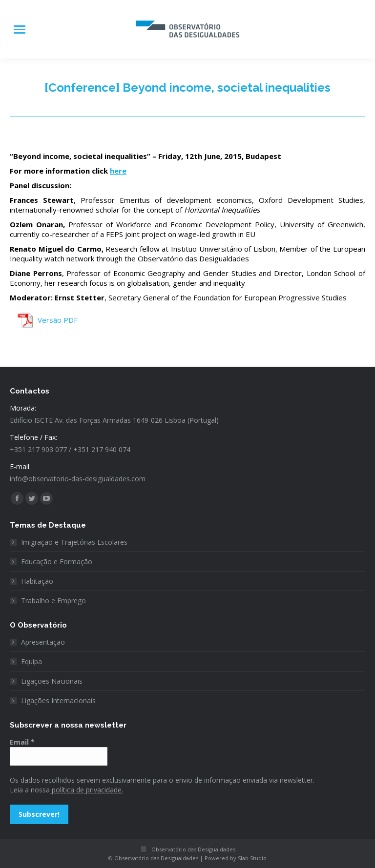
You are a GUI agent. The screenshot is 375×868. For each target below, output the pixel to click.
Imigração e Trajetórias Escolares (74, 542)
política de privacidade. (86, 790)
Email (22, 742)
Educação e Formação (57, 562)
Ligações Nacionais (52, 681)
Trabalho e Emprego (53, 601)
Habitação (37, 581)
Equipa (31, 661)
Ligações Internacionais (58, 700)
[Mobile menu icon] (20, 30)
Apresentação (43, 642)
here (118, 171)
